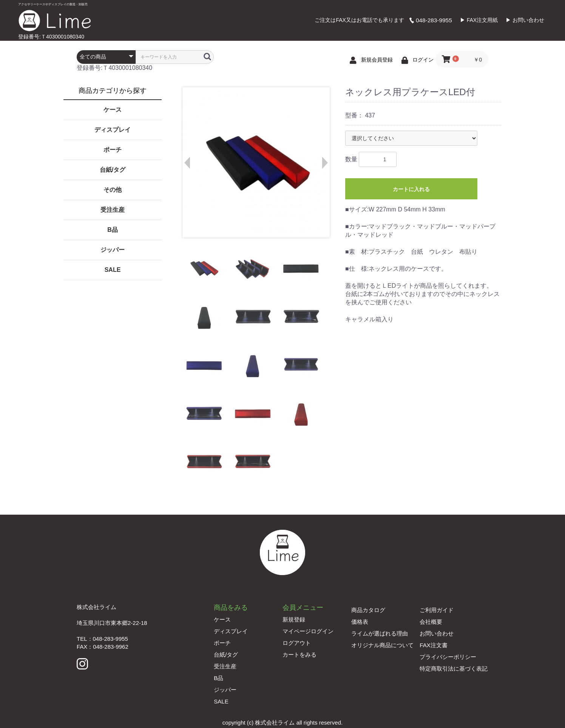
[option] (256, 162)
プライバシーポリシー (448, 657)
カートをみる (299, 655)
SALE (113, 270)
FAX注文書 (433, 645)
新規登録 (294, 619)
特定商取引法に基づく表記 (454, 669)
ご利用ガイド (437, 610)
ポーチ (113, 150)
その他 (113, 190)
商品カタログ (368, 610)
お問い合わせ (437, 633)
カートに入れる (411, 189)
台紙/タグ (113, 170)
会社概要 (431, 622)
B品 (113, 230)
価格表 (360, 622)
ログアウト (297, 643)
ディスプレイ (113, 130)
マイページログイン (308, 631)
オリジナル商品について (382, 645)
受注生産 (113, 210)
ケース (113, 110)
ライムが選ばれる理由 (380, 633)
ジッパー (113, 250)
